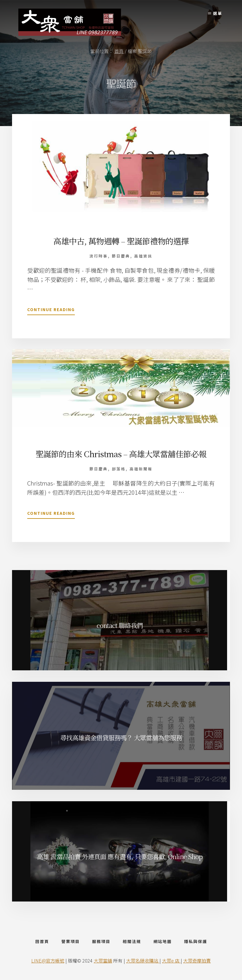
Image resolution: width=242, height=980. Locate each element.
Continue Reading (51, 311)
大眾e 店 (171, 961)
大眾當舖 (103, 961)
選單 (218, 13)
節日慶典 (121, 256)
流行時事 (99, 256)
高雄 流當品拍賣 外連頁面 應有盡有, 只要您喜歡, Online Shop (120, 856)
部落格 (119, 469)
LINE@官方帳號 (48, 961)
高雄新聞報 (141, 469)
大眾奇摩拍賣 (197, 961)
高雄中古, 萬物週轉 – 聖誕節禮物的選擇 (121, 241)
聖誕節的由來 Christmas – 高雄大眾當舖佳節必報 (121, 454)
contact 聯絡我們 (120, 625)
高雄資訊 (143, 256)
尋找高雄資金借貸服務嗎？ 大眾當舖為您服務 (121, 738)
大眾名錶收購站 (143, 961)
